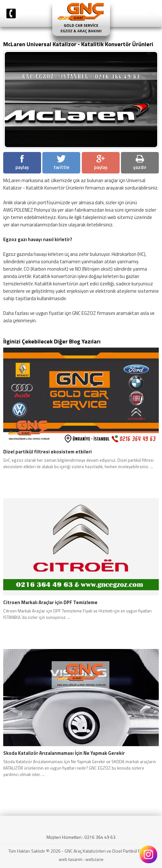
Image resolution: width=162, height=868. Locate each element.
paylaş (22, 163)
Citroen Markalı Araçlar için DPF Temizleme (50, 603)
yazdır (140, 163)
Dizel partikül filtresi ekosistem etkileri (47, 452)
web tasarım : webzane (81, 859)
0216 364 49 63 (100, 837)
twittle (61, 163)
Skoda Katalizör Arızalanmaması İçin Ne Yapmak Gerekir (64, 753)
